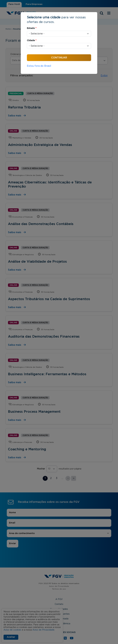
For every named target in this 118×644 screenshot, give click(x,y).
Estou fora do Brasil (39, 66)
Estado (32, 28)
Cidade (32, 41)
